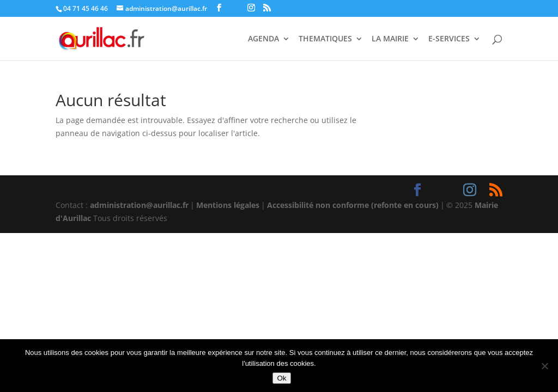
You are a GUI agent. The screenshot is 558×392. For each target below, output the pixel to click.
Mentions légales (228, 205)
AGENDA (263, 39)
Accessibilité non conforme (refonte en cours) (353, 205)
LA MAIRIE (390, 39)
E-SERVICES (449, 39)
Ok (281, 378)
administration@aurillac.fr (139, 205)
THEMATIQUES (325, 39)
